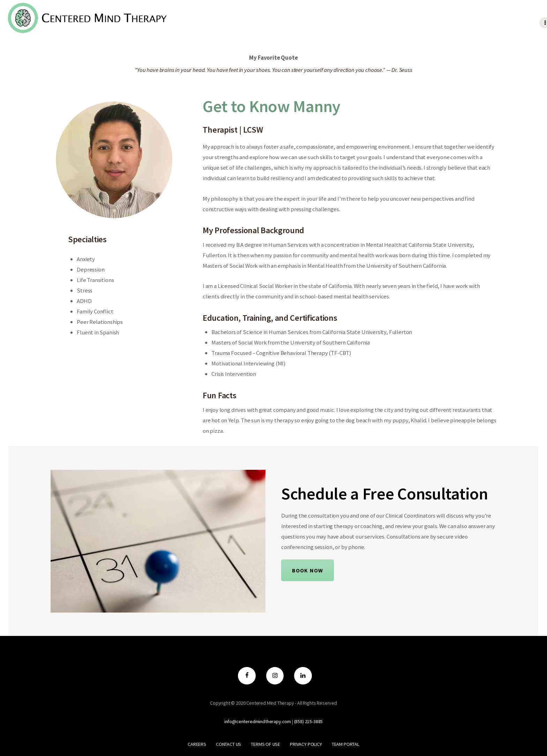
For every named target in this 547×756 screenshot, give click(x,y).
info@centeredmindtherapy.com (258, 721)
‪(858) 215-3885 (309, 721)
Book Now (308, 570)
